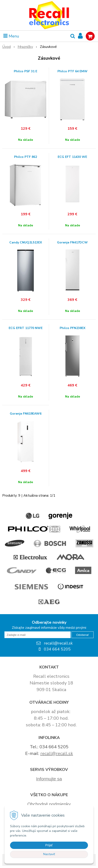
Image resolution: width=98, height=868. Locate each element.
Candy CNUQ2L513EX (26, 243)
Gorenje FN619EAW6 (26, 414)
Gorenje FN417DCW (72, 243)
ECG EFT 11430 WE (72, 157)
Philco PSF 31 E (26, 71)
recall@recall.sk (57, 753)
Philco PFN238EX (72, 328)
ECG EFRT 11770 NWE (26, 328)
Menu (11, 36)
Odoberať (83, 635)
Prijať (49, 845)
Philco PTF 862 (26, 157)
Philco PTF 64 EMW (72, 71)
